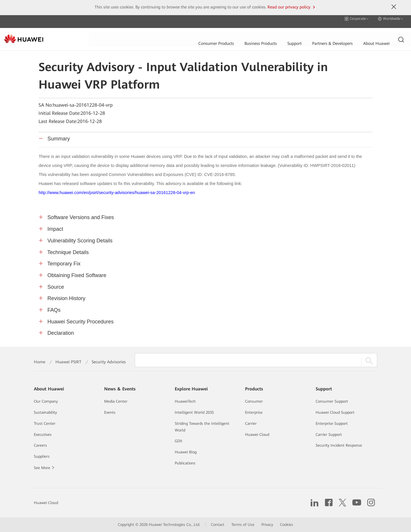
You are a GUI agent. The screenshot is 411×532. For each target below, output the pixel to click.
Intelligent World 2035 (194, 412)
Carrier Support (329, 435)
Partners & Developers (245, 34)
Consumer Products (126, 34)
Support (206, 34)
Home (40, 362)
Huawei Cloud (257, 435)
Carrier (251, 423)
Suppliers (42, 456)
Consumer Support (332, 401)
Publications (185, 463)
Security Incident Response (339, 445)
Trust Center (45, 423)
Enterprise (254, 412)
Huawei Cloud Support (335, 412)
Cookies (287, 525)
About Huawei (289, 34)
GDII (179, 441)
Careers (40, 445)
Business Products (172, 34)
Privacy (267, 525)
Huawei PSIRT (68, 362)
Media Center (116, 401)
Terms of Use (243, 525)
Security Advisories (109, 362)
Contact (218, 525)
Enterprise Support (332, 423)
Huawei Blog (186, 452)
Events (110, 412)
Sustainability (45, 412)
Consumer (254, 401)
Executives (43, 435)
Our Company (46, 401)
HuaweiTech (185, 401)
